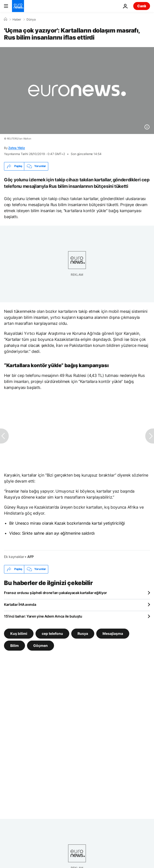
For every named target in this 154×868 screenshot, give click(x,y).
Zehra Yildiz (16, 148)
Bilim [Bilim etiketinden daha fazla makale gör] (14, 645)
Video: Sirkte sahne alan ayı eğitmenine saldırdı (52, 533)
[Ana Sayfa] (5, 19)
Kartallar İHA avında (20, 604)
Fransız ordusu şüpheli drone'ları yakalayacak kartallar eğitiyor (55, 593)
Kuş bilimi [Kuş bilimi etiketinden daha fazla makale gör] (19, 633)
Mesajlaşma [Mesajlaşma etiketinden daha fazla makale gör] (113, 633)
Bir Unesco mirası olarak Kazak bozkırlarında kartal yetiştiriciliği (67, 523)
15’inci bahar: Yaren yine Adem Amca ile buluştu (43, 616)
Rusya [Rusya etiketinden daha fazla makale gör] (83, 633)
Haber (17, 20)
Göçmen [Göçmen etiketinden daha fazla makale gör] (40, 645)
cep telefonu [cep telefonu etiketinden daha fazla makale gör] (52, 633)
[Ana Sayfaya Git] (18, 6)
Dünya (31, 20)
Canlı (142, 6)
